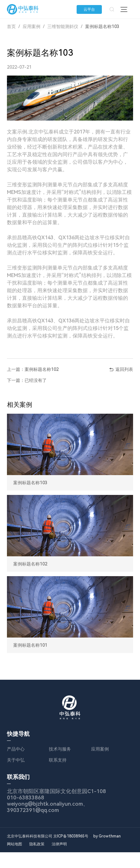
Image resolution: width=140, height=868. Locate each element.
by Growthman (107, 836)
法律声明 (60, 844)
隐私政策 (37, 844)
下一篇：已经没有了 (27, 380)
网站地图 (15, 844)
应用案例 (32, 26)
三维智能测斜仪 (63, 26)
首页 (11, 26)
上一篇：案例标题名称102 (33, 369)
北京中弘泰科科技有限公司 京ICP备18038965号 (48, 836)
